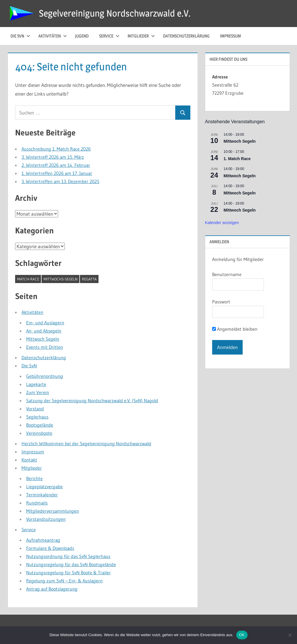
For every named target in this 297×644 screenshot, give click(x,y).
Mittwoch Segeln (43, 339)
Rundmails (37, 503)
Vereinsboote (39, 433)
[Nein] (290, 635)
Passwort (221, 302)
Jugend (82, 36)
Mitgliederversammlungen (53, 511)
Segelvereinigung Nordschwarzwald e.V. (115, 13)
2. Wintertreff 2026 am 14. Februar (56, 165)
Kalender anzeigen (222, 223)
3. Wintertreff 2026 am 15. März (53, 157)
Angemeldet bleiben (235, 329)
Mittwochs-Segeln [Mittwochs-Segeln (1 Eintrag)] (61, 279)
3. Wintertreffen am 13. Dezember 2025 (60, 181)
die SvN (20, 36)
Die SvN (29, 366)
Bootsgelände (40, 425)
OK (242, 635)
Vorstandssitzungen (46, 519)
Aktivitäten (53, 36)
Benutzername (227, 274)
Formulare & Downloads (50, 548)
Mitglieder (141, 36)
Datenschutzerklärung (186, 36)
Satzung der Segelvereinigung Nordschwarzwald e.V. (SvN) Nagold (92, 400)
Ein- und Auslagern (45, 323)
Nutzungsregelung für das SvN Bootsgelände (71, 564)
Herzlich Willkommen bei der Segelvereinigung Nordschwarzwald (86, 443)
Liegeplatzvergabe (44, 486)
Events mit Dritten (45, 347)
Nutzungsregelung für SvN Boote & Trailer (68, 573)
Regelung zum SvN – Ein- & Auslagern (64, 581)
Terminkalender (42, 495)
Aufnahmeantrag (43, 540)
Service (109, 36)
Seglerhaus (37, 417)
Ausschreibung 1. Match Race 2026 (56, 149)
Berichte (34, 478)
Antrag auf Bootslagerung (52, 589)
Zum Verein (38, 392)
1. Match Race (237, 159)
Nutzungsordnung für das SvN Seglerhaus (68, 556)
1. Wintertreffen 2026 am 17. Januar (57, 173)
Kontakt (29, 460)
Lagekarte (36, 384)
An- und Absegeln (44, 331)
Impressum (230, 36)
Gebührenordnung (45, 376)
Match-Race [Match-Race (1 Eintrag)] (28, 279)
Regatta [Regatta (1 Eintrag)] (89, 279)
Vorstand (35, 409)
